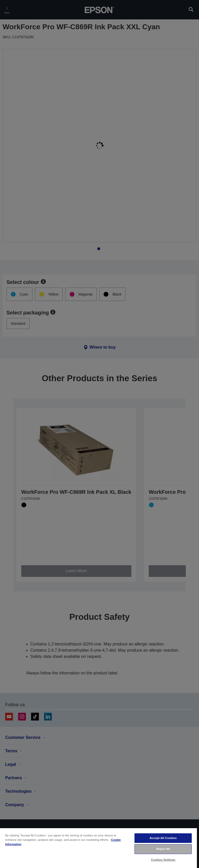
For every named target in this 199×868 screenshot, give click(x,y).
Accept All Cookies (163, 838)
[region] (98, 848)
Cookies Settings (163, 860)
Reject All (163, 849)
